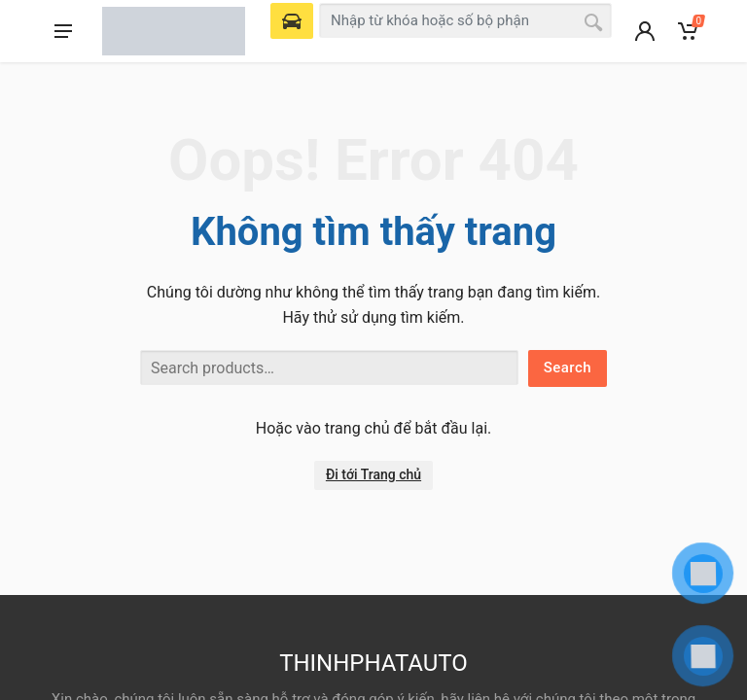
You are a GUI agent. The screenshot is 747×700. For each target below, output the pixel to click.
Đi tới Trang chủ (373, 474)
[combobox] (465, 20)
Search (568, 367)
